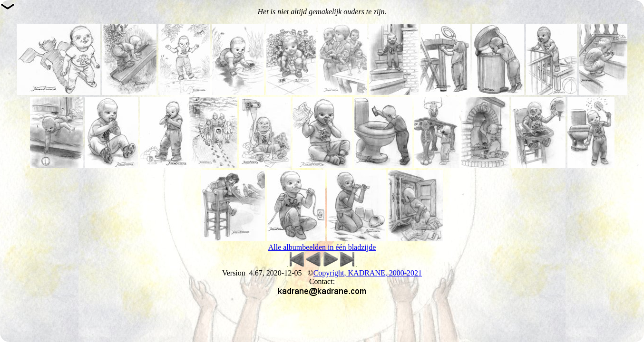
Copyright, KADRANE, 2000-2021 (368, 273)
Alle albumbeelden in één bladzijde (322, 247)
